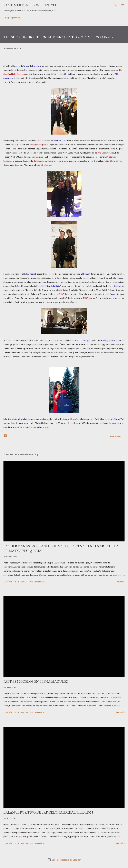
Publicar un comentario (32, 582)
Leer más (120, 582)
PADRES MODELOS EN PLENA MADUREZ (36, 681)
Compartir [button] (115, 437)
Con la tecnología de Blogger (64, 860)
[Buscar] (116, 5)
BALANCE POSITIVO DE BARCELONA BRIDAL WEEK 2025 (48, 812)
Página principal (13, 18)
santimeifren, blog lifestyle (30, 5)
